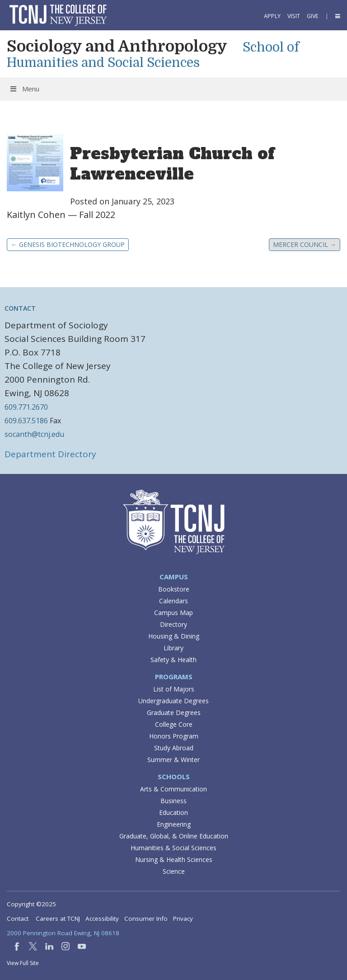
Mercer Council (305, 244)
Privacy (183, 918)
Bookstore (174, 589)
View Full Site (23, 963)
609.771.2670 (26, 407)
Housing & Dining (174, 636)
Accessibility (102, 918)
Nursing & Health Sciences (174, 859)
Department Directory (50, 454)
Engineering (174, 824)
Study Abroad (174, 748)
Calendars (173, 601)
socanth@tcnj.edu (34, 434)
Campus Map (173, 613)
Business (173, 801)
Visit (294, 16)
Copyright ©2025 (31, 904)
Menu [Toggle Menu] (24, 89)
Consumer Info (146, 918)
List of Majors (174, 689)
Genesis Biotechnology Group (68, 244)
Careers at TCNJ (58, 918)
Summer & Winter (173, 760)
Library (173, 648)
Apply (272, 16)
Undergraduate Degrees (173, 701)
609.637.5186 (26, 421)
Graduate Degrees (174, 713)
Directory (173, 624)
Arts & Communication (173, 789)
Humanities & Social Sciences (173, 848)
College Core (174, 724)
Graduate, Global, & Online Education (174, 836)
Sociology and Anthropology (117, 46)
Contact (18, 918)
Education (173, 812)
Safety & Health (173, 660)
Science (174, 871)
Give (313, 16)
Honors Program (174, 736)
